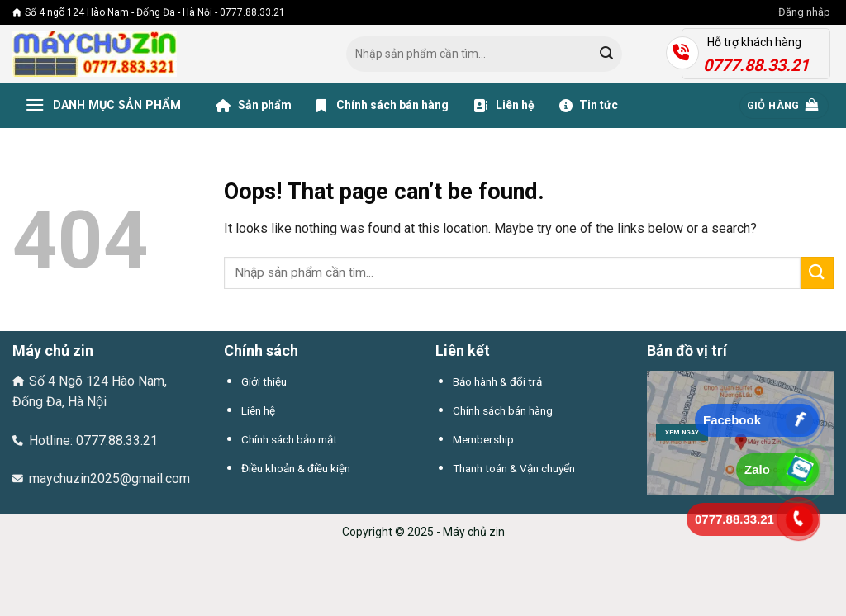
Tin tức (589, 106)
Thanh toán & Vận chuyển (514, 468)
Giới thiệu (264, 381)
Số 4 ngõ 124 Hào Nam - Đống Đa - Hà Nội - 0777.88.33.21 (149, 12)
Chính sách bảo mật (289, 439)
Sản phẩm (254, 106)
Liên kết (463, 351)
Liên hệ (504, 106)
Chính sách (261, 351)
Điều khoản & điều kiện (296, 468)
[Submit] (606, 54)
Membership (483, 439)
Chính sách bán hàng (383, 106)
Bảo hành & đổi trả (497, 381)
